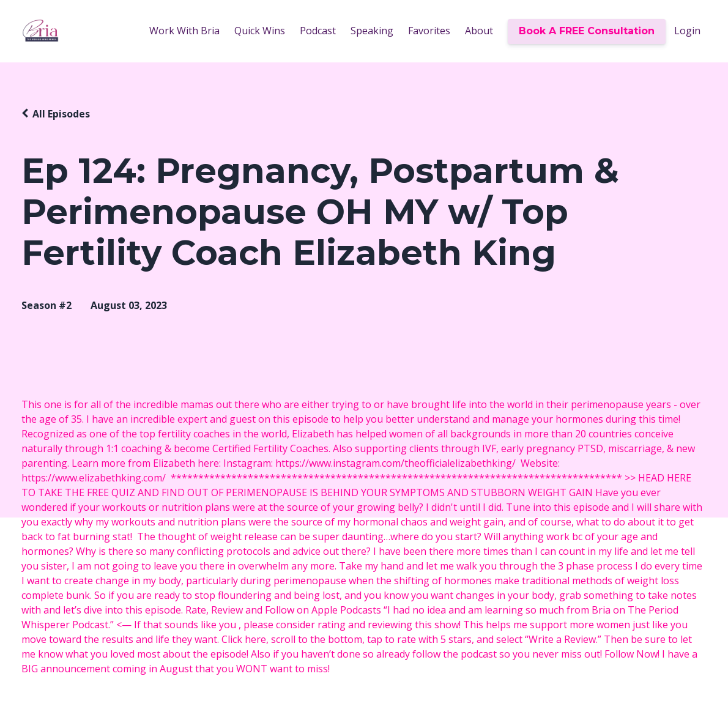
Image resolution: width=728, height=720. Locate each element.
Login (687, 31)
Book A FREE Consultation (587, 31)
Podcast (318, 31)
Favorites (429, 31)
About (479, 31)
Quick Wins (260, 31)
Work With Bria (184, 31)
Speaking (372, 31)
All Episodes (61, 114)
